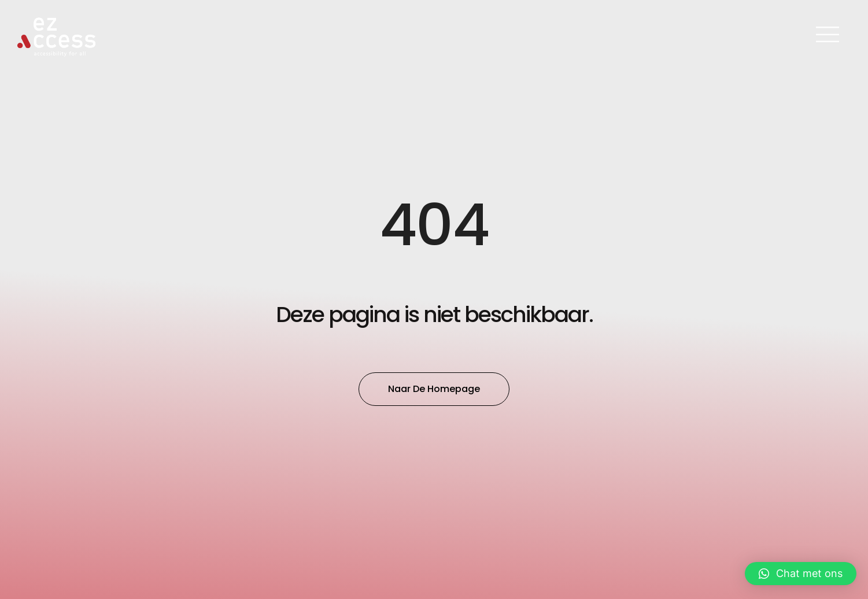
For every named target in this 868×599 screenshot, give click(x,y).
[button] (801, 574)
